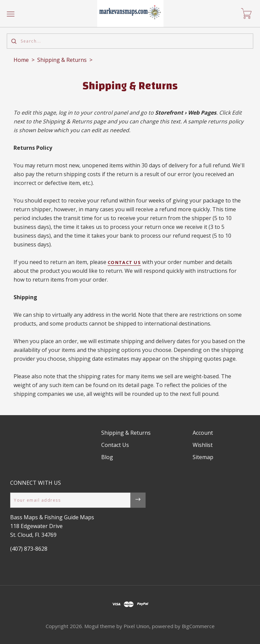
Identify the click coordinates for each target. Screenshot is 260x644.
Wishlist (203, 445)
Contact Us (124, 262)
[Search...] (130, 41)
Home (21, 60)
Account (203, 433)
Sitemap (203, 457)
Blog (107, 457)
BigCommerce (198, 626)
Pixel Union (136, 626)
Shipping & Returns (62, 60)
